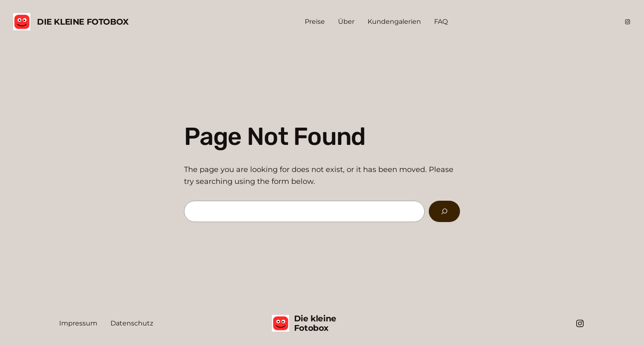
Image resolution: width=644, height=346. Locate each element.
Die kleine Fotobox (83, 22)
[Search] (444, 211)
